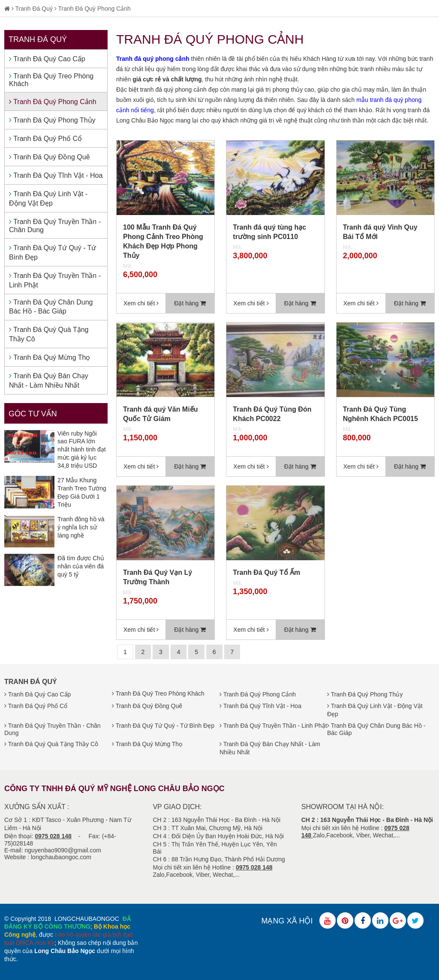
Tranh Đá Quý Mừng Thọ (50, 357)
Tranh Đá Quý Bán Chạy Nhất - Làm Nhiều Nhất (49, 381)
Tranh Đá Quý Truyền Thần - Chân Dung (55, 226)
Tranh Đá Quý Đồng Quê (50, 157)
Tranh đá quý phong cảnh (153, 59)
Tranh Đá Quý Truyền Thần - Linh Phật (55, 280)
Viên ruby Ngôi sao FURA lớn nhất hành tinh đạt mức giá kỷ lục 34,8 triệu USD (82, 450)
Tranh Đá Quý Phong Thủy (52, 120)
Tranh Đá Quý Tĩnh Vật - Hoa (56, 175)
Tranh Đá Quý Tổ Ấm (266, 572)
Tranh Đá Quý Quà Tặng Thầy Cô (49, 334)
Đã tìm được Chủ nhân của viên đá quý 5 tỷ (81, 566)
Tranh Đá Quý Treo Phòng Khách (51, 80)
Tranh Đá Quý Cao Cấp (47, 59)
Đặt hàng (190, 303)
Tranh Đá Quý (34, 9)
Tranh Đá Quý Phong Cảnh (94, 9)
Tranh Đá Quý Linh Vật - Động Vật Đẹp (48, 199)
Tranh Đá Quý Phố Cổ (45, 139)
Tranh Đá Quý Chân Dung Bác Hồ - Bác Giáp (51, 307)
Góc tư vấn (33, 414)
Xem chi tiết (141, 303)
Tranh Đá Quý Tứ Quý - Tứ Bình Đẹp (53, 252)
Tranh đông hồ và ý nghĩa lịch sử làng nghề (81, 527)
